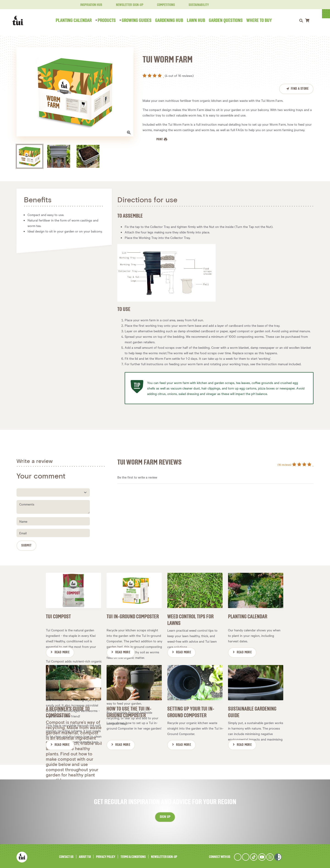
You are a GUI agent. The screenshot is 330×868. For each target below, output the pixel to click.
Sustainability (196, 5)
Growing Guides (141, 21)
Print (160, 139)
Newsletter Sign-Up (127, 5)
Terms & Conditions (133, 855)
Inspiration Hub (88, 5)
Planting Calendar (78, 21)
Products (111, 21)
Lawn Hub (200, 21)
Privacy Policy (106, 855)
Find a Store (300, 89)
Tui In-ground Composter (133, 616)
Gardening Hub (173, 21)
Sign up (165, 815)
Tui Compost (58, 616)
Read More (62, 652)
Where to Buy (263, 21)
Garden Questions (230, 21)
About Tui (85, 855)
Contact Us (66, 855)
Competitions (163, 5)
